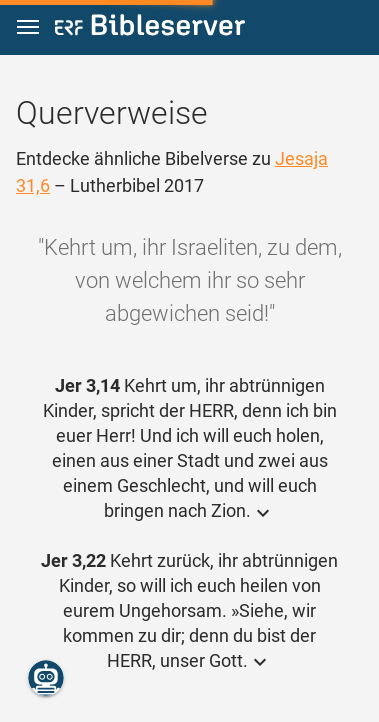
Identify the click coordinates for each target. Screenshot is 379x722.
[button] (28, 27)
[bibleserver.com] (150, 28)
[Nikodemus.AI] (46, 678)
